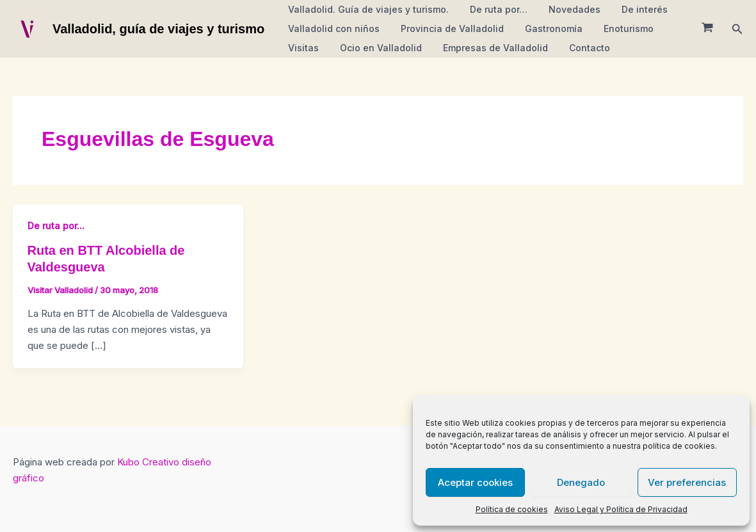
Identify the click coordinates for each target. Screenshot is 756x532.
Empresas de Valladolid (487, 48)
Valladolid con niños (332, 28)
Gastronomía (545, 28)
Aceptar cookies (475, 482)
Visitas (302, 48)
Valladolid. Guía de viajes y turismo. (366, 9)
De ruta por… (494, 9)
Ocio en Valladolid (376, 48)
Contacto (578, 48)
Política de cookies (512, 509)
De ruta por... (56, 226)
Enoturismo (617, 28)
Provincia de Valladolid (447, 28)
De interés (633, 9)
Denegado (581, 482)
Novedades (566, 9)
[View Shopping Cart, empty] (707, 29)
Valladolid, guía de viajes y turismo (158, 29)
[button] (737, 29)
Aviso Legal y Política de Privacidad (621, 509)
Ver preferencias (687, 482)
